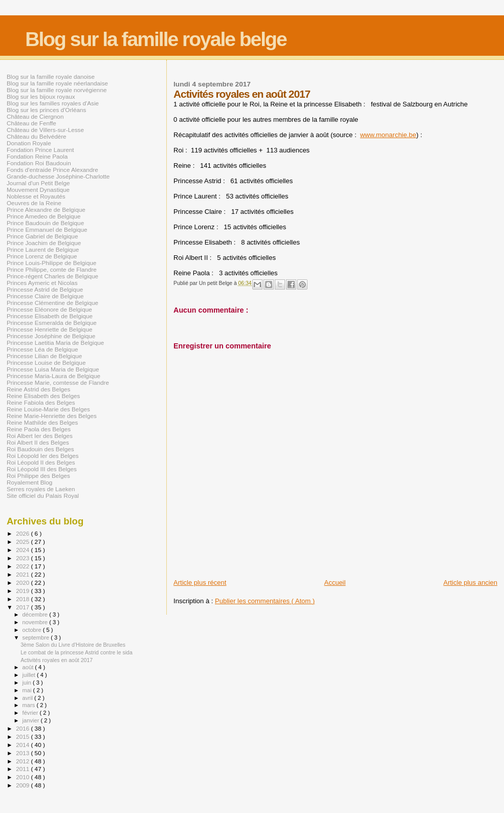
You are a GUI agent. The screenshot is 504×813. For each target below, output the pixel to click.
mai (28, 690)
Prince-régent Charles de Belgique (52, 276)
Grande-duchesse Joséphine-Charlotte (58, 176)
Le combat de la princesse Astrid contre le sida (76, 652)
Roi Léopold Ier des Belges (43, 456)
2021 (23, 574)
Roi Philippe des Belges (38, 476)
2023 (23, 558)
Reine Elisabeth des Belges (43, 396)
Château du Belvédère (37, 136)
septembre (37, 638)
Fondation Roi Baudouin (39, 163)
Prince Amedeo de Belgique (44, 216)
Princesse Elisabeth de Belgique (50, 316)
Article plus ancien (471, 583)
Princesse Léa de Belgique (42, 349)
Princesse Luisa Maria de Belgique (53, 369)
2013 (23, 753)
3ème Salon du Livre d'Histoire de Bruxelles (73, 645)
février (31, 713)
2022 (23, 566)
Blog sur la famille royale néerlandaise (57, 83)
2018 (23, 599)
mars (30, 705)
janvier (32, 720)
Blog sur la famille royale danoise (51, 76)
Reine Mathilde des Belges (42, 422)
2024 (23, 550)
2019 (23, 591)
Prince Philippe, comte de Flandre (52, 269)
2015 (23, 737)
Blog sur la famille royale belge (156, 39)
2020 (23, 583)
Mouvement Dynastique (38, 190)
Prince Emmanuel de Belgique (47, 229)
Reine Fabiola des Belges (41, 402)
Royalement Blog (29, 482)
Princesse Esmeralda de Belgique (52, 323)
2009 (23, 785)
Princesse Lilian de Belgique (44, 356)
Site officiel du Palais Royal (43, 496)
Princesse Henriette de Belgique (49, 329)
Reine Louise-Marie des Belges (48, 409)
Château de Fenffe (31, 123)
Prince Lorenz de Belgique (42, 256)
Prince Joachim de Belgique (44, 243)
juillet (30, 675)
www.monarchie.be (388, 135)
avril (29, 698)
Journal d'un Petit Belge (38, 183)
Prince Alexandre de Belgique (46, 210)
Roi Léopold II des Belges (41, 462)
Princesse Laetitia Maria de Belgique (55, 343)
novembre (36, 622)
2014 (23, 745)
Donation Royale (29, 143)
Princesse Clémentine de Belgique (52, 303)
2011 (23, 769)
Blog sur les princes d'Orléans (46, 110)
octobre (33, 630)
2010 (23, 777)
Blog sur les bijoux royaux (41, 96)
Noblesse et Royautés (36, 196)
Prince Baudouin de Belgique (45, 223)
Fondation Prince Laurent (40, 150)
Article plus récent (200, 583)
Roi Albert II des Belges (38, 442)
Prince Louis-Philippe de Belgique (51, 263)
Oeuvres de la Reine (34, 203)
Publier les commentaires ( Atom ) (265, 601)
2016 (23, 728)
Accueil (335, 583)
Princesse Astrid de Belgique (45, 289)
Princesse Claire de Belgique (45, 296)
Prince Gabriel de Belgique (42, 236)
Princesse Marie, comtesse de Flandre (58, 382)
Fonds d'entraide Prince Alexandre (52, 170)
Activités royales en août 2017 (57, 660)
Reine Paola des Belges (39, 429)
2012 (23, 761)
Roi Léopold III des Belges (42, 469)
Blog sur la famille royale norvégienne (57, 90)
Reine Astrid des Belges (38, 389)
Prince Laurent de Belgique (43, 249)
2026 (23, 533)
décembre (36, 614)
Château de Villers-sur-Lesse (45, 130)
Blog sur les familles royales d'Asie (53, 103)
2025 (23, 542)
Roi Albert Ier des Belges (40, 436)
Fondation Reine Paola (37, 156)
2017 (23, 607)
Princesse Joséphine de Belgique (51, 336)
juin (28, 683)
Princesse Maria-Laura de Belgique (53, 376)
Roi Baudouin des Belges (40, 449)
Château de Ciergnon (35, 116)
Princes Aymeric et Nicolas (42, 283)
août (29, 667)
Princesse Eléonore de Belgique (49, 309)
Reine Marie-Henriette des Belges (52, 416)
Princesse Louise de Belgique (46, 362)
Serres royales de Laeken (41, 489)
